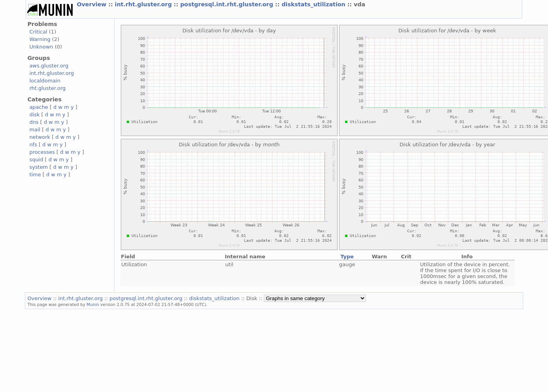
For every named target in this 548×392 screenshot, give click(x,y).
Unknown (41, 47)
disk (34, 115)
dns (34, 122)
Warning (40, 39)
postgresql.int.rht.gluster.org (227, 4)
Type (347, 257)
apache (38, 107)
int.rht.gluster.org (144, 4)
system (38, 167)
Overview (92, 4)
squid (36, 160)
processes (42, 152)
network (40, 137)
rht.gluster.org (47, 88)
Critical (38, 32)
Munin (93, 304)
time (35, 175)
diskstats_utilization (314, 4)
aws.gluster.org (49, 66)
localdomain (45, 81)
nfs (33, 145)
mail (35, 130)
